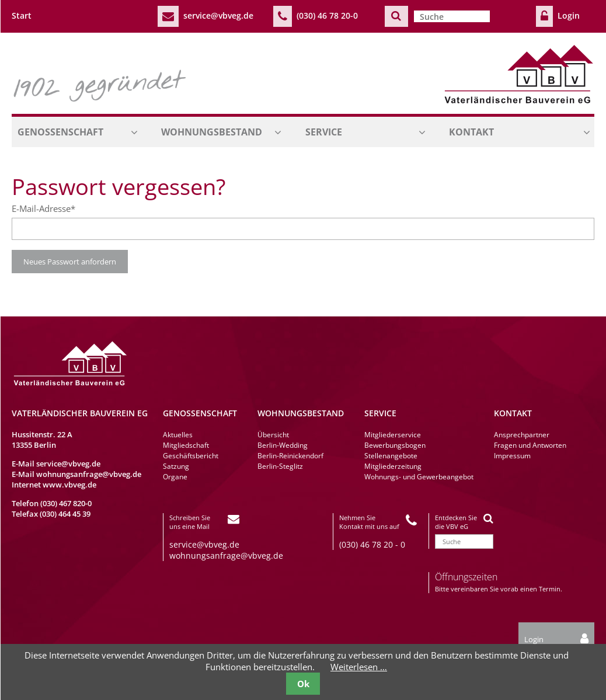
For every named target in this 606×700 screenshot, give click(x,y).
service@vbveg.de (218, 15)
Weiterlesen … (359, 667)
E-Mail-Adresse (43, 208)
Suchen (396, 16)
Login (569, 15)
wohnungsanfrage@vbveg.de (89, 474)
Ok (303, 684)
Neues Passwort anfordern (70, 262)
